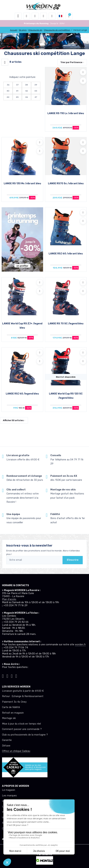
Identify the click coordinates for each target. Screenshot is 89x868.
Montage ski (9, 718)
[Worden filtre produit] (5, 62)
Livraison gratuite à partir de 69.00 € (23, 691)
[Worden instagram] (7, 675)
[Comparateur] (52, 16)
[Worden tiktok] (3, 675)
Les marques (9, 796)
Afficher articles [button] (13, 420)
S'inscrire (73, 560)
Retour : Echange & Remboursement (23, 696)
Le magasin (9, 790)
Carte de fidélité (11, 707)
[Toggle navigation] (18, 16)
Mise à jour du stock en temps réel (21, 724)
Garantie (7, 740)
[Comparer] (83, 81)
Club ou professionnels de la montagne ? (25, 735)
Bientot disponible (66, 377)
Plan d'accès (9, 599)
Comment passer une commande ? (22, 729)
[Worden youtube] (16, 675)
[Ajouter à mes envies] (83, 72)
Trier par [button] (71, 62)
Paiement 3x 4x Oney (14, 702)
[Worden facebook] (12, 675)
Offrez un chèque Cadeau (16, 751)
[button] (27, 16)
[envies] (44, 16)
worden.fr (80, 645)
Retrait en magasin (13, 713)
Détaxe (6, 746)
